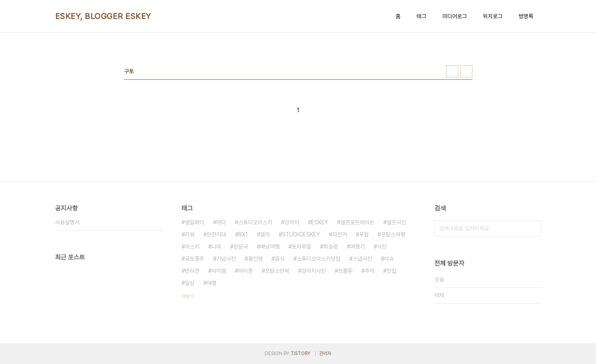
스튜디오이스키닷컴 (318, 259)
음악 (265, 234)
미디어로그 (455, 16)
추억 (370, 271)
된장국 (241, 247)
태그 (421, 16)
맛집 (391, 271)
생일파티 (194, 222)
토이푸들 (301, 247)
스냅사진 (362, 259)
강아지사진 (314, 271)
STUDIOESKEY (301, 234)
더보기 (188, 296)
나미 (216, 247)
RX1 (243, 234)
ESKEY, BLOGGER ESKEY (103, 16)
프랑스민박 (277, 271)
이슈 (389, 259)
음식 (280, 259)
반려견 (192, 271)
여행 (211, 283)
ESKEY (320, 222)
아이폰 (246, 271)
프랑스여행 (393, 234)
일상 (190, 283)
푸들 (364, 234)
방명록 (526, 16)
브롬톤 (345, 271)
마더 (221, 222)
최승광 (331, 247)
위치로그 (493, 16)
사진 (382, 247)
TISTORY (300, 353)
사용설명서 (67, 222)
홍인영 (255, 259)
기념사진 (226, 259)
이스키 (192, 247)
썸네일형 (452, 71)
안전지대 (216, 234)
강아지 (292, 222)
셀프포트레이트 (357, 222)
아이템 (219, 271)
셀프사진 (396, 222)
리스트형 (466, 71)
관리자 (325, 353)
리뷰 (190, 234)
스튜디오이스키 (255, 222)
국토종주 (194, 259)
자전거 (340, 234)
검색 (533, 228)
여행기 (357, 247)
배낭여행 (270, 247)
